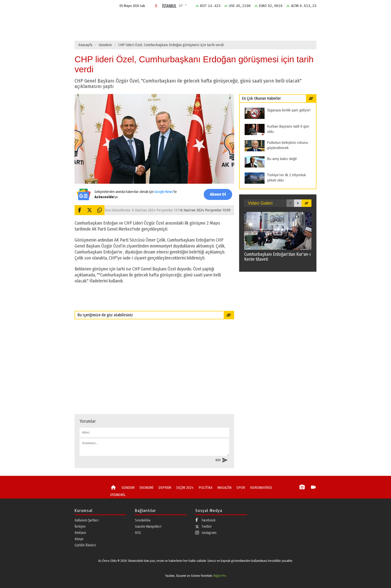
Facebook (205, 520)
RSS (138, 533)
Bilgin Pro (220, 576)
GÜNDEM (132, 18)
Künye (79, 539)
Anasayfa (85, 45)
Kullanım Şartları (87, 520)
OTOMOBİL (118, 495)
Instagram (206, 533)
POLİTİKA (227, 18)
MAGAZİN (250, 18)
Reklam (80, 533)
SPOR (270, 18)
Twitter (204, 526)
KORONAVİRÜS (261, 488)
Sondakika (143, 520)
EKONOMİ (155, 18)
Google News (164, 192)
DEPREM (178, 18)
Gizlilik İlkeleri (85, 545)
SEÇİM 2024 (202, 18)
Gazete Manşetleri (148, 526)
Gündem (105, 45)
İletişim (80, 526)
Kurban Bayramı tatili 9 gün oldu (160, 29)
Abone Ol (218, 194)
